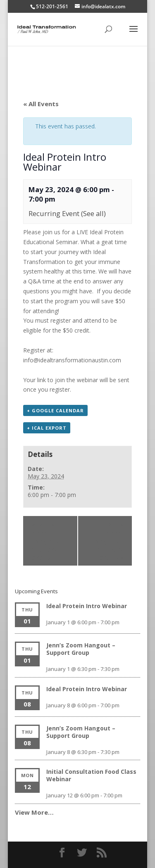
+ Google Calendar (55, 410)
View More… (34, 812)
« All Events (41, 104)
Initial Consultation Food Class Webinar (91, 775)
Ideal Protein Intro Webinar (87, 606)
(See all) (93, 213)
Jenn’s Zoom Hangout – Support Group (48, 541)
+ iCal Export (47, 428)
